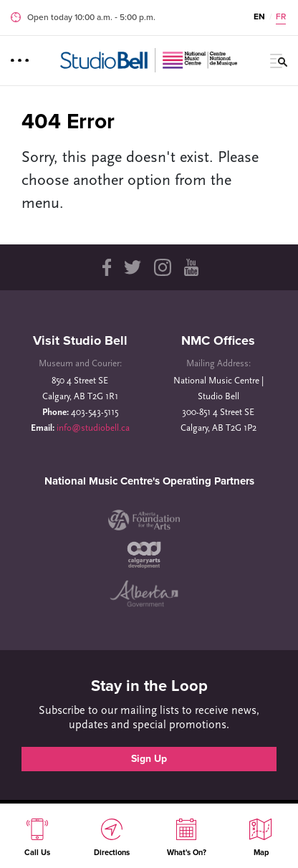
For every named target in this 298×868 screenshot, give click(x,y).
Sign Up (149, 759)
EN (259, 16)
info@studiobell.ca (93, 428)
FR (281, 16)
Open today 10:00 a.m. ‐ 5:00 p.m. (91, 17)
